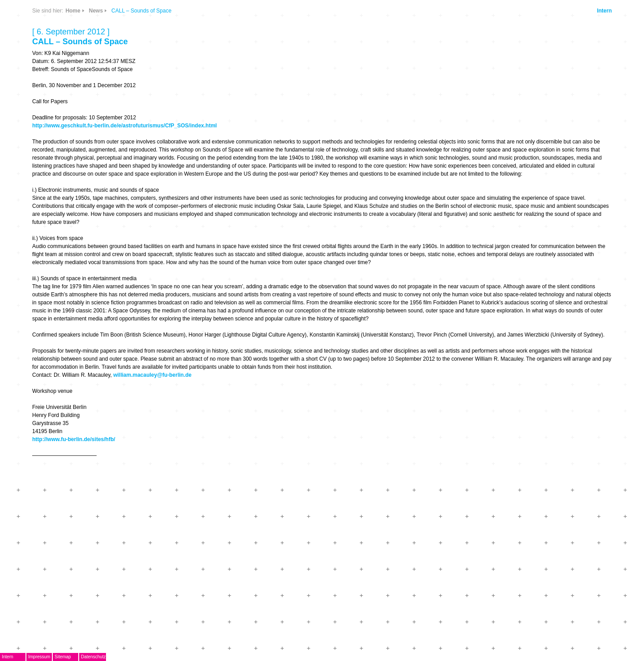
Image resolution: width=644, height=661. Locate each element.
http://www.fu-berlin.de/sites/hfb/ (74, 439)
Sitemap (63, 657)
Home (73, 11)
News (96, 11)
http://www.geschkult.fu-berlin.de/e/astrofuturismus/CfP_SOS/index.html (125, 126)
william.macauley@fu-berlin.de (152, 375)
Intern (604, 11)
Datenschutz (93, 657)
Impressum (39, 657)
